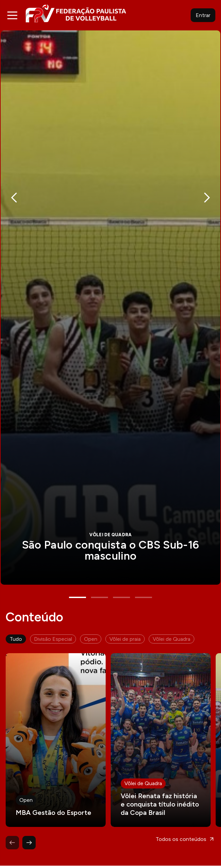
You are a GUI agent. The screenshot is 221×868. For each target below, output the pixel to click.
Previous (14, 191)
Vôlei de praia (125, 618)
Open (91, 618)
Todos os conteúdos (181, 818)
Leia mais (56, 719)
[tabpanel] (110, 297)
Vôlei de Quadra (171, 618)
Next (207, 191)
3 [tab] (121, 577)
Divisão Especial (53, 618)
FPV (76, 13)
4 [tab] (143, 577)
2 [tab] (99, 577)
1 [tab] (77, 577)
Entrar (203, 15)
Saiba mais (110, 297)
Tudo (16, 618)
